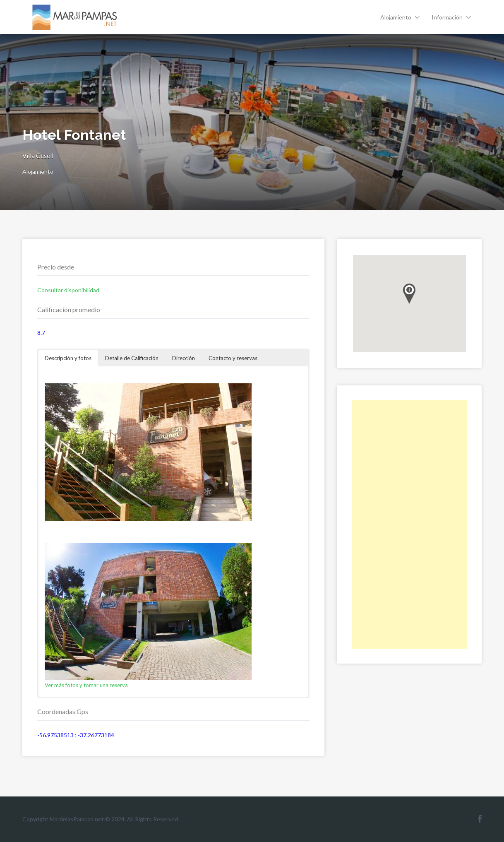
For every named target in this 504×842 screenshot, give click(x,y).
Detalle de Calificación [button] (132, 358)
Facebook (480, 819)
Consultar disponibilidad (68, 290)
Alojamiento (396, 17)
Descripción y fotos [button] (68, 358)
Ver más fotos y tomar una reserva (86, 685)
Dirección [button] (184, 358)
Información (447, 17)
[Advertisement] (409, 524)
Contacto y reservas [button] (233, 358)
